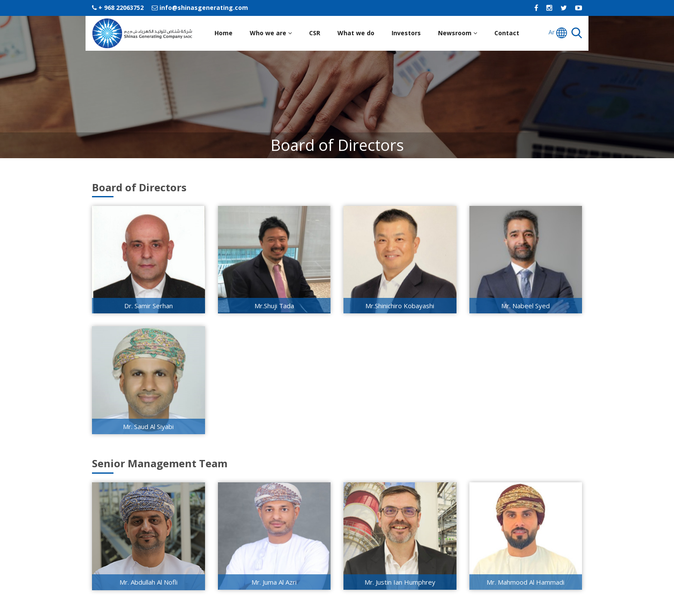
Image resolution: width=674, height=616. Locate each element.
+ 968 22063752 (118, 8)
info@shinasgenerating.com (200, 8)
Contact (507, 33)
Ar (558, 33)
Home (224, 33)
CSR (315, 33)
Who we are (271, 33)
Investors (406, 33)
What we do (356, 33)
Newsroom (458, 33)
